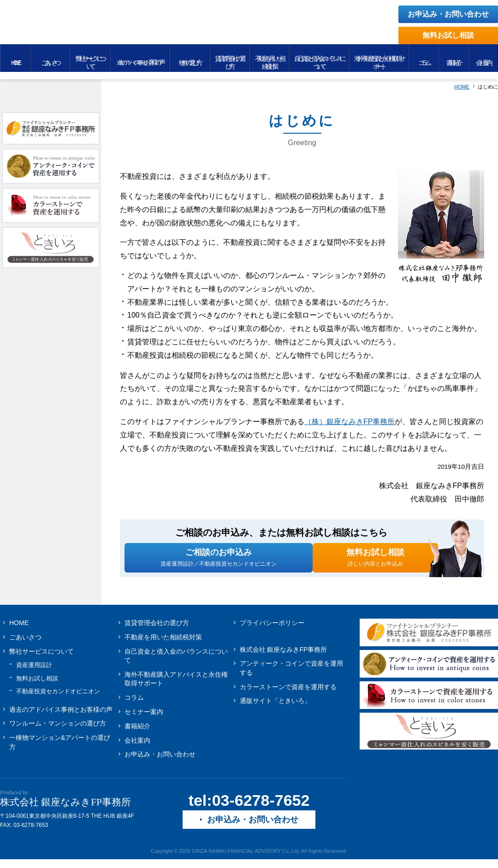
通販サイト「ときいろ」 (275, 709)
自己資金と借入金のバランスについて (176, 663)
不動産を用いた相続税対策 (163, 644)
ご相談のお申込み (219, 561)
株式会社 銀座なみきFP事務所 (284, 657)
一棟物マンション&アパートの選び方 (60, 750)
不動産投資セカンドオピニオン (58, 699)
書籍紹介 (137, 733)
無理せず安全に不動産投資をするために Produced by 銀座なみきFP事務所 (122, 29)
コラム (134, 705)
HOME (19, 630)
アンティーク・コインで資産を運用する (291, 676)
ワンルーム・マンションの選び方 (58, 731)
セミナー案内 (144, 720)
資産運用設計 (34, 673)
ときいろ (429, 738)
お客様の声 (61, 717)
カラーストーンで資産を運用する (288, 694)
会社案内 (137, 748)
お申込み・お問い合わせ (448, 14)
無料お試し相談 (448, 35)
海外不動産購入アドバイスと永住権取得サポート (176, 686)
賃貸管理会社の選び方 (157, 630)
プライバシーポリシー (272, 630)
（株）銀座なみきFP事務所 (350, 422)
